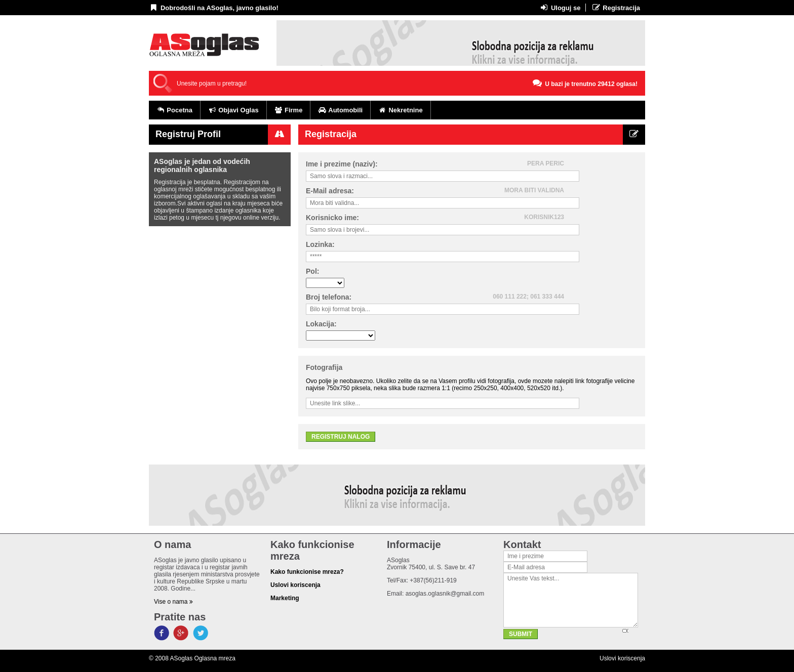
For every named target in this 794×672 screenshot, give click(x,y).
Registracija (616, 8)
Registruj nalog (341, 437)
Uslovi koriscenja (622, 658)
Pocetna (174, 110)
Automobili (340, 110)
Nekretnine (401, 110)
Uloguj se (560, 8)
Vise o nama (173, 602)
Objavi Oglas (233, 110)
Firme (289, 110)
